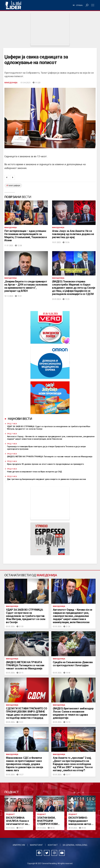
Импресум (19, 845)
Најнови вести (20, 419)
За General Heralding (75, 845)
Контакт (53, 845)
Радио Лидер (13, 5)
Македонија (11, 82)
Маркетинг (36, 845)
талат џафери (14, 185)
